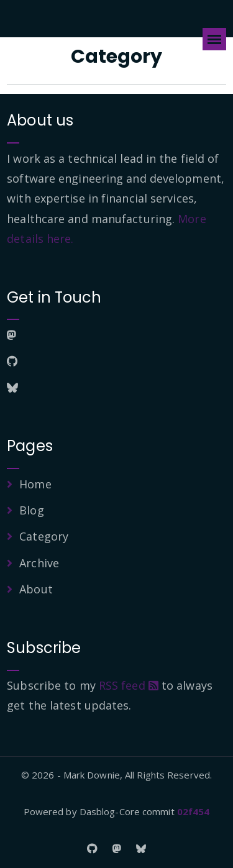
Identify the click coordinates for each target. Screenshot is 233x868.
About (36, 589)
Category (44, 536)
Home (35, 484)
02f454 (194, 811)
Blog (31, 510)
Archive (39, 563)
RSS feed (129, 685)
